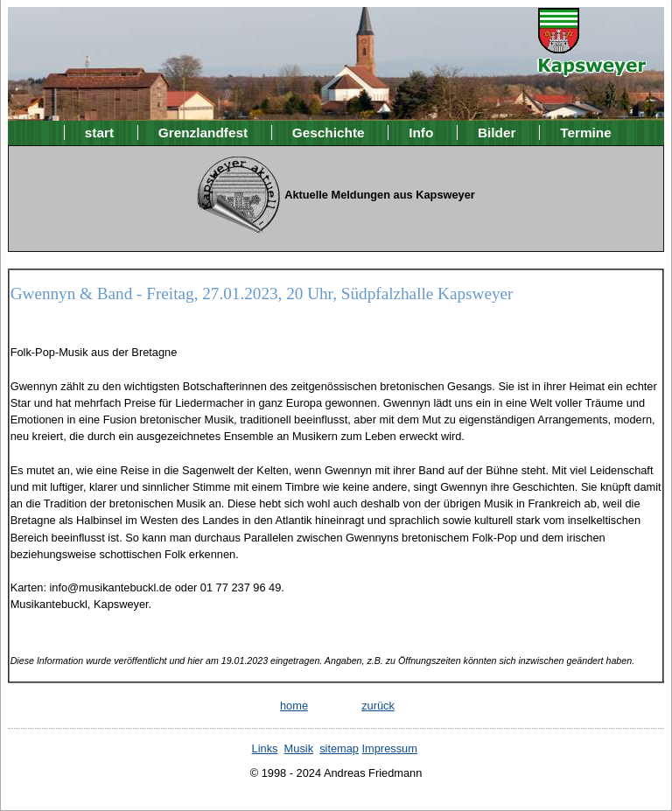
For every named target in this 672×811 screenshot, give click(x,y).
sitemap (339, 748)
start (99, 133)
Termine (586, 133)
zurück (378, 706)
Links (265, 748)
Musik (299, 748)
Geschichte (329, 133)
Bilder (497, 133)
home (294, 706)
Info (421, 133)
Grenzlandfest (203, 133)
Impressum (390, 748)
